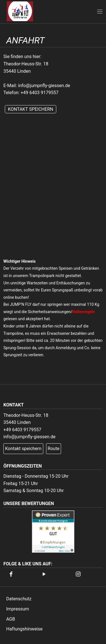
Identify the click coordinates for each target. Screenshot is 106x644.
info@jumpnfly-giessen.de (44, 86)
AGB (11, 619)
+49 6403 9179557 (40, 93)
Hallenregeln (84, 312)
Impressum (18, 609)
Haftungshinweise (24, 629)
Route (54, 449)
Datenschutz (19, 599)
